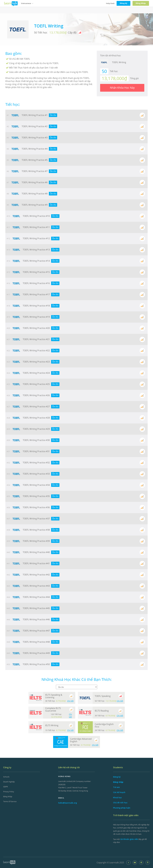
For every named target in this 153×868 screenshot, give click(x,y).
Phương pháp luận (122, 808)
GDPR (5, 787)
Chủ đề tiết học (120, 803)
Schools (6, 777)
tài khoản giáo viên (129, 839)
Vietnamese (27, 3)
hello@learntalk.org (68, 803)
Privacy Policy (9, 792)
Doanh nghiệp (9, 782)
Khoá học (117, 797)
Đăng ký (117, 777)
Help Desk (110, 3)
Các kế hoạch (119, 792)
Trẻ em (116, 787)
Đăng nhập (8, 796)
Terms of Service (10, 801)
